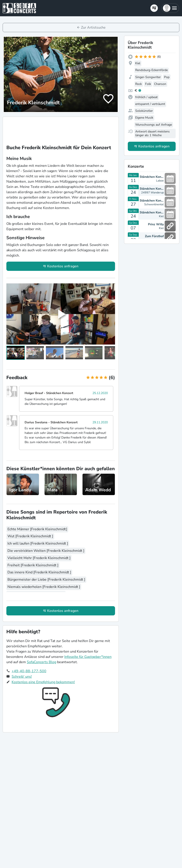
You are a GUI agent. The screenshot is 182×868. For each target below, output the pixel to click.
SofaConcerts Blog (41, 662)
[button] (170, 8)
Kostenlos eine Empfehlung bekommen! (43, 682)
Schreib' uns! (22, 677)
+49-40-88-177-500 (29, 671)
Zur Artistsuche (93, 28)
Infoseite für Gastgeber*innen (88, 657)
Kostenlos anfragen (63, 266)
